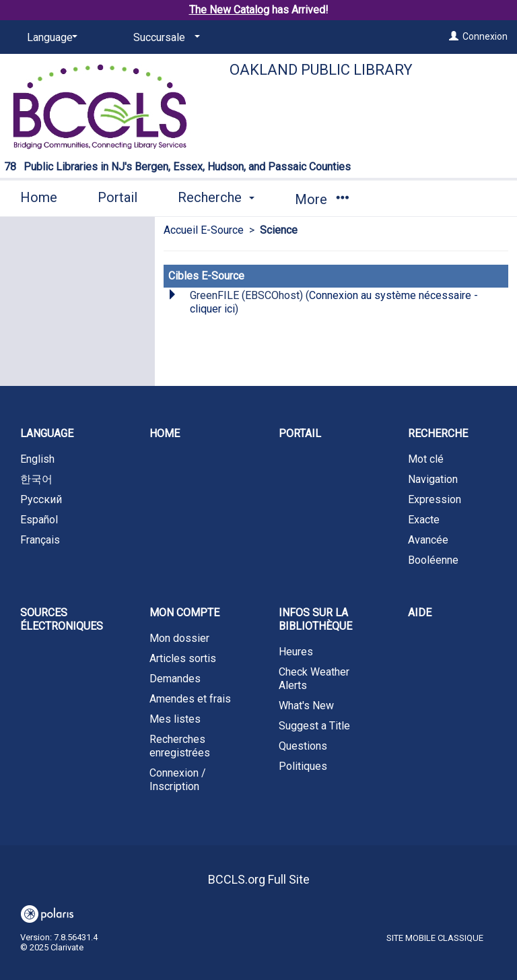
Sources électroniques (62, 619)
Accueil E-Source (204, 230)
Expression (435, 499)
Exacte (424, 520)
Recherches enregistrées (180, 746)
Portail (117, 197)
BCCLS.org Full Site (259, 879)
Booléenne (433, 560)
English (37, 459)
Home (39, 197)
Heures (296, 652)
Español (39, 520)
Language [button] (47, 433)
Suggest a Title (314, 726)
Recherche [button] (216, 197)
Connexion (485, 36)
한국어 (36, 479)
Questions (303, 746)
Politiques (303, 766)
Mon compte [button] (184, 613)
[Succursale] (164, 38)
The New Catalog (229, 10)
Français (40, 540)
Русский (41, 499)
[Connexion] (454, 36)
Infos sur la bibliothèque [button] (315, 619)
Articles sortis (183, 658)
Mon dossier (179, 638)
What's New (306, 706)
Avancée (428, 540)
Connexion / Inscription (178, 780)
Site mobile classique (435, 938)
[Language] (50, 38)
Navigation (433, 479)
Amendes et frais (190, 699)
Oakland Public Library (321, 70)
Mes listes (175, 719)
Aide (420, 613)
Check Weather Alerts (314, 679)
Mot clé (426, 459)
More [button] (321, 199)
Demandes (175, 679)
